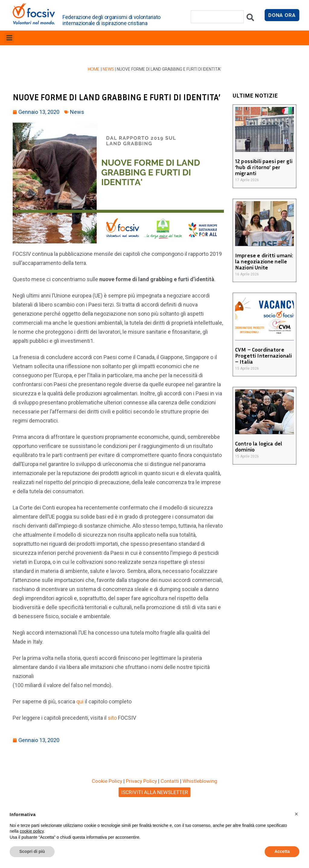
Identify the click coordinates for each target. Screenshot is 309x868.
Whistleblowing (200, 781)
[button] (9, 38)
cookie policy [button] (32, 831)
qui (80, 701)
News (108, 69)
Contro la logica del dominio (258, 446)
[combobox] (217, 17)
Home (94, 69)
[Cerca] (250, 19)
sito (113, 718)
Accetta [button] (282, 851)
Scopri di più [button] (32, 851)
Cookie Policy (107, 781)
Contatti (170, 781)
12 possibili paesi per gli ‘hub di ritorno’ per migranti (263, 167)
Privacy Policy (141, 781)
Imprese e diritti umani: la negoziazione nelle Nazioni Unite (264, 261)
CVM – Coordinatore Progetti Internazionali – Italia (263, 355)
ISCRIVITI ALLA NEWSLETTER (154, 792)
